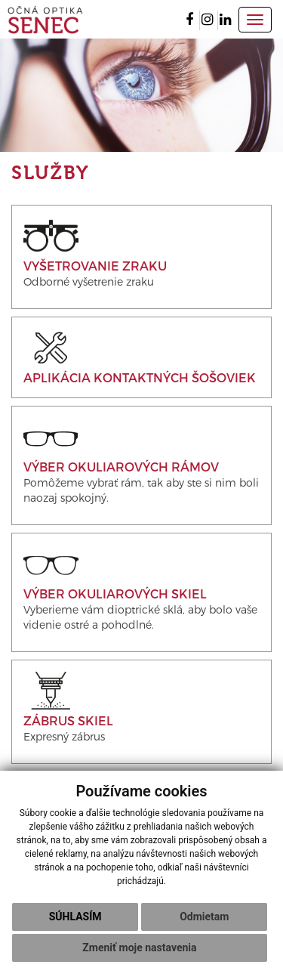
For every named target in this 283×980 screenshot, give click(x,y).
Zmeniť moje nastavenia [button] (139, 948)
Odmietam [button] (204, 917)
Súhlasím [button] (75, 917)
